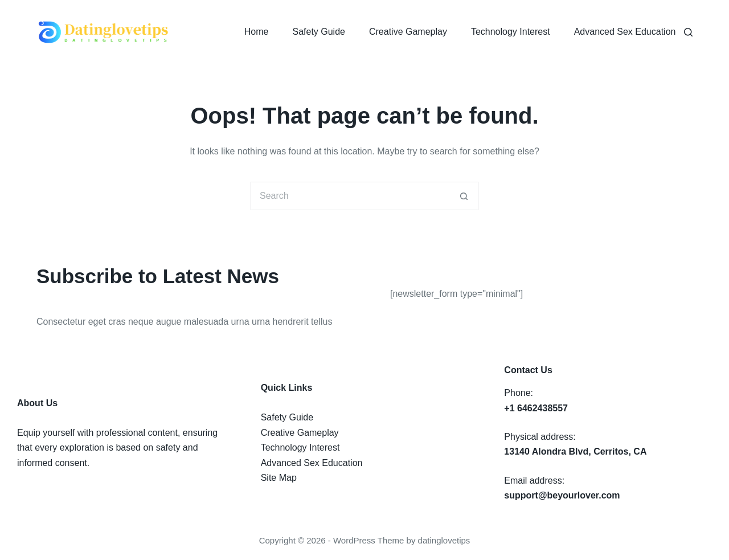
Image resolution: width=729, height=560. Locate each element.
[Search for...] (350, 196)
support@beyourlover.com (562, 495)
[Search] (688, 32)
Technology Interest (511, 32)
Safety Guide (319, 32)
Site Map (279, 478)
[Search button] (464, 196)
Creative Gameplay (408, 32)
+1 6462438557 (536, 408)
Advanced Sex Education (625, 32)
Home (257, 32)
